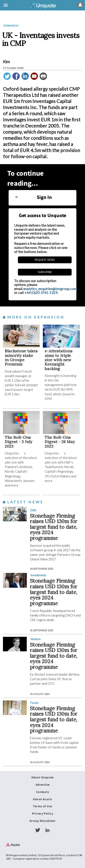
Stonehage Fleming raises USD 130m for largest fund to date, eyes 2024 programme (54, 527)
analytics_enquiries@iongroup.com (50, 289)
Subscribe (45, 272)
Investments (38, 575)
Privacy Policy (42, 814)
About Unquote (42, 778)
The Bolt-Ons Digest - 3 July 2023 (18, 442)
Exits (33, 510)
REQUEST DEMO (45, 260)
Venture (35, 639)
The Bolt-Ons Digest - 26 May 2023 (60, 442)
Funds (34, 703)
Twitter (38, 830)
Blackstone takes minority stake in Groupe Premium (21, 357)
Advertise (43, 785)
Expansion (11, 26)
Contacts (42, 792)
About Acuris (42, 799)
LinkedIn (47, 830)
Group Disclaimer (42, 821)
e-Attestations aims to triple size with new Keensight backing (59, 360)
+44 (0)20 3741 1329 (41, 292)
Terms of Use (42, 806)
